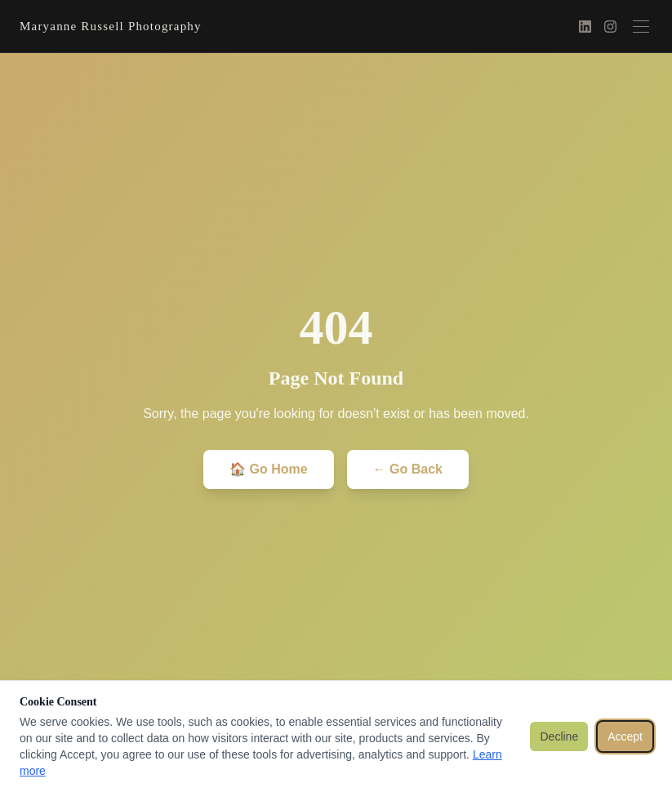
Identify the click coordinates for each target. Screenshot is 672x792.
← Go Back (408, 469)
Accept (625, 736)
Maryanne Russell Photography (111, 26)
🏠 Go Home (269, 469)
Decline (559, 736)
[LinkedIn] (585, 27)
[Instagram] (610, 27)
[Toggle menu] (641, 27)
